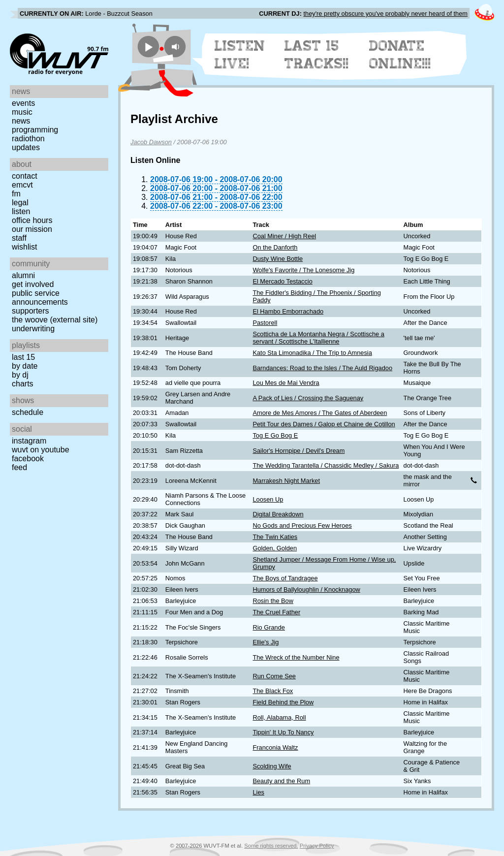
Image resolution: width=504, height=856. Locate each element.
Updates (26, 147)
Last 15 (23, 357)
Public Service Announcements (40, 298)
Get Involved (33, 284)
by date (25, 366)
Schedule (28, 412)
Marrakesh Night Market (286, 481)
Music (22, 112)
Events (23, 103)
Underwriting (33, 329)
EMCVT (22, 185)
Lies (258, 792)
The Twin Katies (275, 537)
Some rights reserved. (271, 846)
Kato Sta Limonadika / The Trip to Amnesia (312, 353)
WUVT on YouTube (41, 450)
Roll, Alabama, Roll (279, 717)
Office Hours (32, 220)
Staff (19, 238)
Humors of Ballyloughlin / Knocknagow (306, 589)
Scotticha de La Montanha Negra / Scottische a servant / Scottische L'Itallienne (318, 338)
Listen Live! (240, 55)
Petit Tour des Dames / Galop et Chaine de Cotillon (324, 424)
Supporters (31, 311)
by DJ (20, 375)
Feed (19, 467)
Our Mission (32, 229)
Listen (21, 211)
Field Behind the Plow (283, 702)
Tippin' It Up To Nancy (283, 732)
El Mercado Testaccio (282, 281)
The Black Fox (273, 691)
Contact (25, 176)
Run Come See (274, 676)
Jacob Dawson (151, 142)
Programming (35, 130)
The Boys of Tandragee (285, 578)
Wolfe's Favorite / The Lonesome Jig (303, 270)
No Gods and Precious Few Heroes (302, 525)
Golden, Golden (275, 548)
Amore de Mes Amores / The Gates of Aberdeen (320, 413)
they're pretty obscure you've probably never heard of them (385, 14)
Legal (20, 203)
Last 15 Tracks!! (317, 55)
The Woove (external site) (55, 320)
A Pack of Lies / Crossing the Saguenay (308, 398)
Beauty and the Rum (281, 781)
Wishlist (25, 247)
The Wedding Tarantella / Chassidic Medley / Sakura (326, 465)
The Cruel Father (276, 612)
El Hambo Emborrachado (288, 311)
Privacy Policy (317, 846)
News (21, 121)
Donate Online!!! (400, 55)
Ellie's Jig (266, 642)
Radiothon (28, 139)
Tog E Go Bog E (275, 435)
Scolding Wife (272, 766)
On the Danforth (275, 247)
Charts (23, 384)
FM (16, 194)
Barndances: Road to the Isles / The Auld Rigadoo (322, 368)
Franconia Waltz (275, 747)
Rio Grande (268, 627)
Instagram (29, 441)
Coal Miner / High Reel (284, 236)
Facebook (28, 459)
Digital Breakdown (278, 514)
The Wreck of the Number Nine (296, 657)
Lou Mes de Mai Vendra (286, 383)
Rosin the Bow (273, 601)
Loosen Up (268, 499)
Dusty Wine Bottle (278, 259)
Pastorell (265, 323)
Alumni (23, 275)
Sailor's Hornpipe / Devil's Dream (299, 451)
